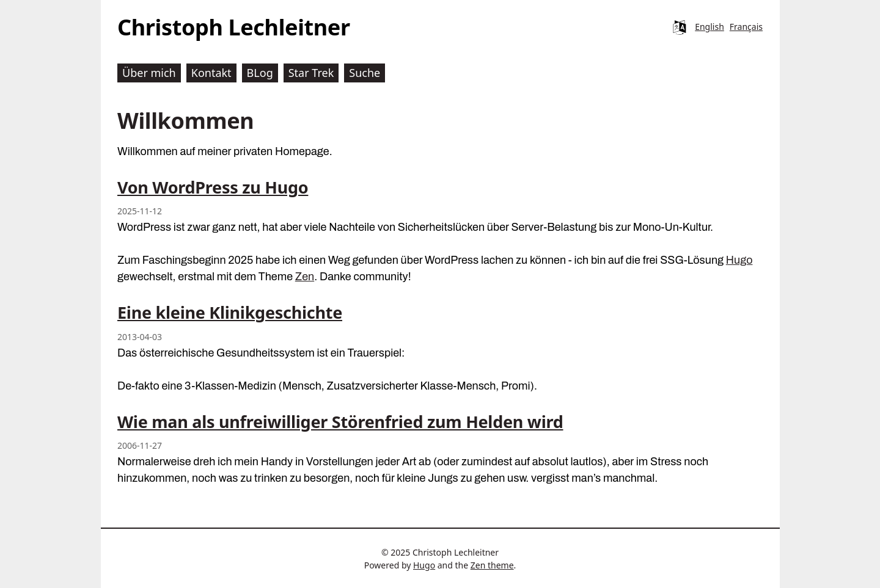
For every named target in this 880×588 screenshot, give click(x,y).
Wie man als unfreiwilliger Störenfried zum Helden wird (340, 422)
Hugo (739, 260)
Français (746, 27)
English (710, 27)
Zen (305, 277)
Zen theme (492, 565)
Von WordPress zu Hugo (213, 187)
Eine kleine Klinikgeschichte (230, 312)
